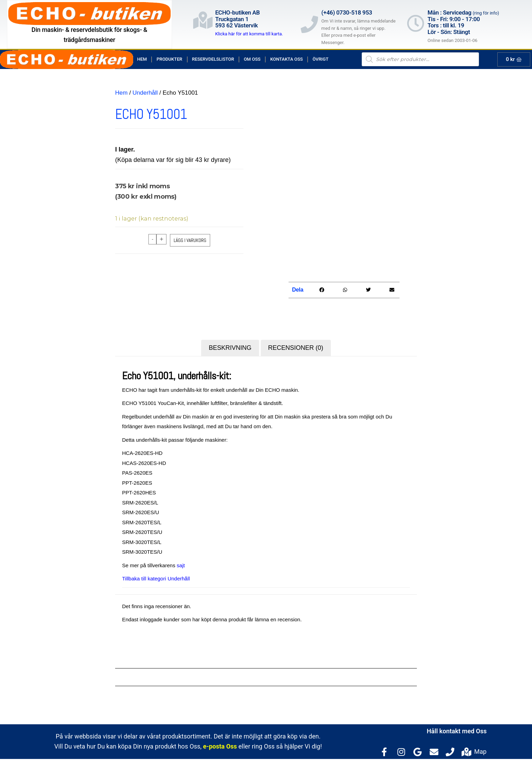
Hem (142, 59)
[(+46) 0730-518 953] (309, 24)
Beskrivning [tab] (230, 349)
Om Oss (252, 59)
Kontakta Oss (286, 59)
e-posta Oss (220, 747)
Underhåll (145, 93)
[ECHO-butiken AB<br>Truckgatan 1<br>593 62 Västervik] (203, 20)
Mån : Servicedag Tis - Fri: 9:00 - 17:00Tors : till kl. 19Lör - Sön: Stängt (463, 22)
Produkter (169, 59)
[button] (322, 291)
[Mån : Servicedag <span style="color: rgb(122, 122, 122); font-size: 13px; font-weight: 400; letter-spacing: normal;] (415, 23)
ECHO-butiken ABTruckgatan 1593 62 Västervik (237, 19)
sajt (181, 566)
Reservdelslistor (213, 59)
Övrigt (320, 59)
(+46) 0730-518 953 (347, 12)
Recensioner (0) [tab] (296, 349)
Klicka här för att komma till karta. (249, 34)
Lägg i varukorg (190, 240)
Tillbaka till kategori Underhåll (156, 580)
